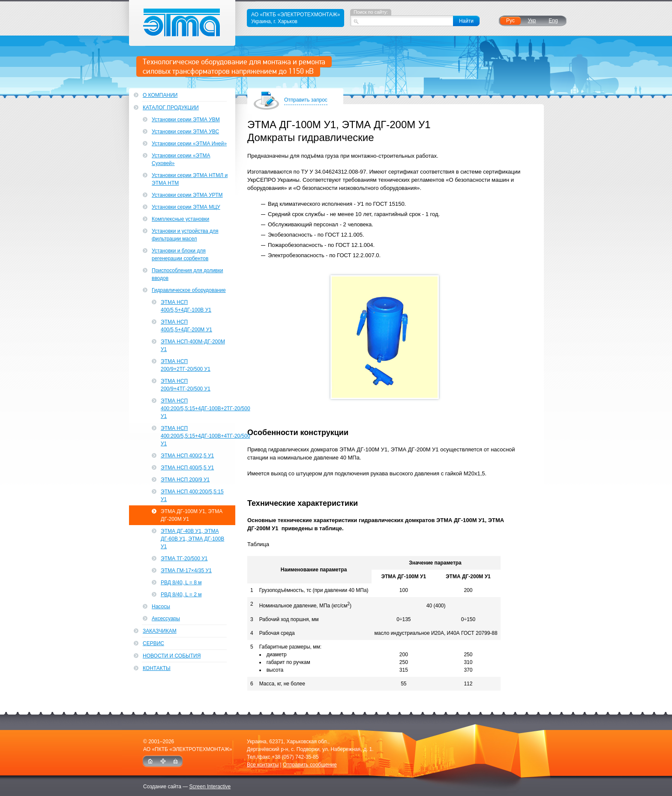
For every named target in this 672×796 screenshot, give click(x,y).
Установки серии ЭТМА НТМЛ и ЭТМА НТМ (190, 179)
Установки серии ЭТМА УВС (185, 132)
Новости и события (172, 656)
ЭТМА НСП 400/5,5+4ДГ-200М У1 (186, 326)
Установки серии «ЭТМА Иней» (189, 144)
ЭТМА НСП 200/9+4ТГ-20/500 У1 (186, 385)
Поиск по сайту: (371, 12)
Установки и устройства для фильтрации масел (185, 235)
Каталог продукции (171, 108)
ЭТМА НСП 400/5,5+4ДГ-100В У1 (186, 306)
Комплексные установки (180, 219)
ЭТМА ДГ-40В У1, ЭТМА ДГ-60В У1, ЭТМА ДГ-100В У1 (192, 539)
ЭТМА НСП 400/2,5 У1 (187, 456)
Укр (532, 21)
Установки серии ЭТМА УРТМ (187, 195)
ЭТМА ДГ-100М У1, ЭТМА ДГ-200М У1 (192, 515)
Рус (510, 21)
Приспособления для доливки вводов (187, 274)
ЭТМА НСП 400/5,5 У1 (187, 468)
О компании (160, 95)
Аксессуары (166, 619)
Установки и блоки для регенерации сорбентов (180, 255)
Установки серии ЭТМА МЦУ (186, 207)
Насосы (161, 607)
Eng (553, 21)
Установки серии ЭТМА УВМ (186, 120)
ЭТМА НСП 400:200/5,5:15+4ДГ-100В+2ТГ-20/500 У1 (198, 409)
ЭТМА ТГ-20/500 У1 (184, 559)
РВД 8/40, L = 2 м (181, 595)
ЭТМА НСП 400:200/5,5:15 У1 (192, 496)
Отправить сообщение (310, 765)
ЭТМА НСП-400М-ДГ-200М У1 (193, 345)
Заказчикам (160, 631)
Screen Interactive (210, 787)
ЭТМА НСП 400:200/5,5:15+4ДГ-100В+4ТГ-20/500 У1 (198, 436)
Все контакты (263, 765)
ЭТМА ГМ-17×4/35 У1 (186, 571)
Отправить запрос (306, 101)
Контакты (157, 668)
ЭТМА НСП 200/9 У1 (185, 480)
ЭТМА (182, 23)
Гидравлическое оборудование (189, 290)
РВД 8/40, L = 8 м (181, 583)
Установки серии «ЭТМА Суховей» (181, 159)
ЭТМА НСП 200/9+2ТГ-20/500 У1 (186, 365)
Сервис (153, 643)
